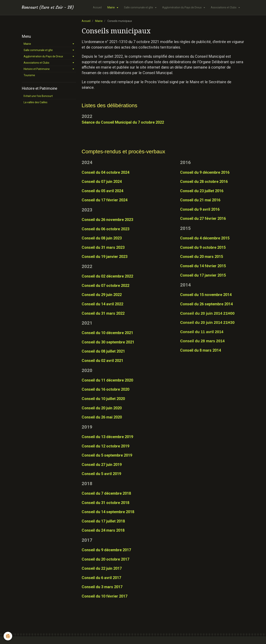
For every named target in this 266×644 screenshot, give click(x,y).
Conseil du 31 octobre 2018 (105, 503)
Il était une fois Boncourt (38, 96)
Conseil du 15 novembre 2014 (206, 295)
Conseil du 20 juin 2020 (102, 408)
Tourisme (29, 75)
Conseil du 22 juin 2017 (102, 568)
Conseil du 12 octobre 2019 (105, 446)
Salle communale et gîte (139, 7)
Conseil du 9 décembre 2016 (205, 172)
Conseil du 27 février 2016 (203, 218)
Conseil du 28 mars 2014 (202, 341)
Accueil (97, 7)
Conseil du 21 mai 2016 (200, 200)
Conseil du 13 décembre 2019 (107, 437)
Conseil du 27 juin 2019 (102, 465)
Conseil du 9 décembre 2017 (106, 550)
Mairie (111, 7)
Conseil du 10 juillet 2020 (103, 399)
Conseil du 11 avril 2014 (202, 332)
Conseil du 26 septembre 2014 (206, 304)
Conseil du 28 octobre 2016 (204, 182)
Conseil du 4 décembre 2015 (205, 238)
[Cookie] (8, 636)
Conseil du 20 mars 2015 (202, 257)
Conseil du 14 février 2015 (203, 266)
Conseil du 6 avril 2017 (101, 578)
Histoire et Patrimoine (37, 69)
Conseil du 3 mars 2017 (102, 587)
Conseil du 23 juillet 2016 (202, 191)
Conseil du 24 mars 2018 (103, 530)
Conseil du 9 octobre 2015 (203, 247)
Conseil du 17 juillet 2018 (103, 521)
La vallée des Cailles (36, 102)
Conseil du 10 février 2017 (105, 596)
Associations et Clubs (224, 7)
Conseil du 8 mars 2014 (200, 350)
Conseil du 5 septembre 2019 (107, 455)
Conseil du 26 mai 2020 (102, 417)
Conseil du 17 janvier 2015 (203, 275)
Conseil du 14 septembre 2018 (108, 512)
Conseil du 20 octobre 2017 (105, 559)
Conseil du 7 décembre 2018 (106, 493)
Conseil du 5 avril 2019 (101, 474)
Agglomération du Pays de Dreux (182, 7)
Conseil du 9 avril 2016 (200, 209)
